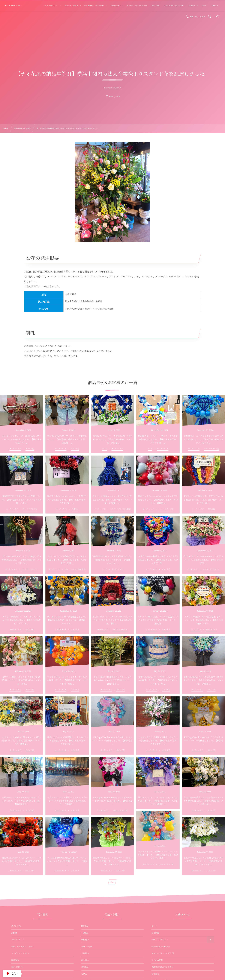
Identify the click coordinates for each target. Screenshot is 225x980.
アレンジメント (18, 940)
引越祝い (85, 933)
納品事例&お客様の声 (160, 947)
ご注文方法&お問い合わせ (162, 967)
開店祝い (85, 926)
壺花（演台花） (18, 967)
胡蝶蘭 (14, 933)
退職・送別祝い (88, 947)
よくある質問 (157, 960)
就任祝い (85, 940)
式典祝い (85, 967)
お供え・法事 (17, 974)
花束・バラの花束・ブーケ (22, 947)
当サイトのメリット (160, 940)
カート (154, 926)
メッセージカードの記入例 (163, 953)
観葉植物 (15, 960)
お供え (84, 974)
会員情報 (155, 933)
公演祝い (85, 953)
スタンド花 (16, 926)
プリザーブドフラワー (20, 953)
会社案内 (155, 974)
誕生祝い (85, 960)
